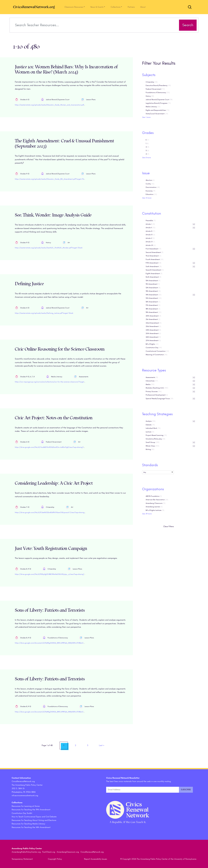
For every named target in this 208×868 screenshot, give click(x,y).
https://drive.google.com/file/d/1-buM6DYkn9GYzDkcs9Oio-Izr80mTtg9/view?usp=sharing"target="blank (54, 447)
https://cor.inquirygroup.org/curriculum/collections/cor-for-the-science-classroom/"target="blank (52, 382)
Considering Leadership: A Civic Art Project (54, 483)
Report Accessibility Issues (96, 859)
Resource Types (154, 370)
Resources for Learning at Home (26, 806)
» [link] (102, 745)
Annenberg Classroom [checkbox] (156, 503)
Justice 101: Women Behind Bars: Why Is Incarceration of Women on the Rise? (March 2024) (66, 70)
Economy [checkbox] (151, 191)
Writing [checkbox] (150, 449)
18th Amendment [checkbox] (153, 309)
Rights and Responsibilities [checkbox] (158, 110)
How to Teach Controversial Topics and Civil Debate (34, 817)
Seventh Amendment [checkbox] (155, 270)
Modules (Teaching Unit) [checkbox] (170, 388)
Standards (150, 465)
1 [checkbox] (147, 143)
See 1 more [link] (146, 117)
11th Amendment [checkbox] (153, 284)
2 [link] (76, 745)
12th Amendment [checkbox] (153, 288)
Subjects (149, 75)
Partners (131, 7)
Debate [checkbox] (150, 425)
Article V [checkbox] (150, 238)
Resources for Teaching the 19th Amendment (31, 810)
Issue (146, 173)
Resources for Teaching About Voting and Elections (34, 820)
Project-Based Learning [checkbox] (156, 435)
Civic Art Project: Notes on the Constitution (54, 418)
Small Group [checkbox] (170, 442)
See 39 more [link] (147, 514)
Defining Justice (29, 284)
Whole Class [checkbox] (170, 446)
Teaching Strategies (157, 414)
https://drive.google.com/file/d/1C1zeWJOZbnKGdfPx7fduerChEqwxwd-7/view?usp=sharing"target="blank (55, 512)
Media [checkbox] (170, 384)
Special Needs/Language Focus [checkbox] (170, 399)
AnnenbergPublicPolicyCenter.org (26, 852)
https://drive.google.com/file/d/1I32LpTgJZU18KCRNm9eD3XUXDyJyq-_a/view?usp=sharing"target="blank (55, 574)
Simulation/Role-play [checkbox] (155, 439)
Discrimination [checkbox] (153, 187)
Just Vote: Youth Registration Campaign (51, 548)
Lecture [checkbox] (150, 432)
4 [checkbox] (147, 154)
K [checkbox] (147, 140)
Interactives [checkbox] (170, 381)
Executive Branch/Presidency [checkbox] (158, 86)
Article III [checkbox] (150, 231)
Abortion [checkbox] (150, 180)
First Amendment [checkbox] (170, 249)
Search (187, 25)
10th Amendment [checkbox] (153, 281)
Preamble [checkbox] (151, 221)
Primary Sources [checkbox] (170, 392)
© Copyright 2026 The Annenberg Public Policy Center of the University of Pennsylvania (158, 859)
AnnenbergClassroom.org (68, 852)
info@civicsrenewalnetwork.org (25, 796)
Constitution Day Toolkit (22, 813)
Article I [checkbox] (170, 224)
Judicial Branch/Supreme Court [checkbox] (159, 100)
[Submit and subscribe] (186, 790)
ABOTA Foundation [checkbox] (154, 496)
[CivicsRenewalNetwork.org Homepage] (35, 7)
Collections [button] (116, 7)
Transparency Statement (22, 859)
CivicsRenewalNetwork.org (92, 852)
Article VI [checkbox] (150, 242)
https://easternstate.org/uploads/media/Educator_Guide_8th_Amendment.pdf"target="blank (51, 179)
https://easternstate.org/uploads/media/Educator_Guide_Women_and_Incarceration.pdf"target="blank (55, 105)
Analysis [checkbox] (170, 421)
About (143, 7)
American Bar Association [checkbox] (157, 500)
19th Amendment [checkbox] (154, 312)
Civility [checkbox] (150, 184)
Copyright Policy (55, 859)
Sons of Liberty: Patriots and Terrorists (50, 610)
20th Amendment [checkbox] (153, 316)
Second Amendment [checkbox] (154, 252)
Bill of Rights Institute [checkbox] (155, 510)
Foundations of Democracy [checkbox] (158, 93)
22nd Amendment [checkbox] (154, 323)
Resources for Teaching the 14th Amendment (31, 827)
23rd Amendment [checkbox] (153, 326)
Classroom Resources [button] (74, 7)
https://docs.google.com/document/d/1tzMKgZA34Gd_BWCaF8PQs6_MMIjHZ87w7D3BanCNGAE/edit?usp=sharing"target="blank (64, 643)
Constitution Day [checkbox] (154, 348)
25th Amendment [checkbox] (153, 334)
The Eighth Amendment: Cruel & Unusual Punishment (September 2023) (64, 144)
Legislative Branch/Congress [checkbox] (158, 103)
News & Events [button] (97, 7)
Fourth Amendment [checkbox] (155, 259)
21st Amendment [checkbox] (153, 319)
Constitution (152, 214)
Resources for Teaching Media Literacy (28, 824)
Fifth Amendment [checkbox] (170, 263)
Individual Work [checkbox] (153, 428)
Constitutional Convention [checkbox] (157, 351)
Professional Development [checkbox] (157, 395)
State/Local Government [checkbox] (157, 114)
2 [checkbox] (147, 147)
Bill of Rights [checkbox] (152, 344)
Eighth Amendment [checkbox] (154, 273)
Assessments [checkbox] (170, 377)
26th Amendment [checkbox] (153, 337)
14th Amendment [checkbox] (170, 295)
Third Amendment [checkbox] (153, 256)
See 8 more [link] (146, 158)
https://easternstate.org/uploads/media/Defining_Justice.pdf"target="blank (44, 313)
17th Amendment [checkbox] (153, 305)
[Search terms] (95, 25)
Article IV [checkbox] (150, 235)
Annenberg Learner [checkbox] (154, 507)
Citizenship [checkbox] (152, 82)
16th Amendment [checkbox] (153, 302)
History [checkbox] (150, 96)
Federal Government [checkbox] (155, 89)
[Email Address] (143, 790)
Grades (148, 133)
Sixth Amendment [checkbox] (170, 267)
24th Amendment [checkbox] (153, 330)
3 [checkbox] (147, 150)
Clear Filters (169, 527)
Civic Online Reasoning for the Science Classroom (60, 349)
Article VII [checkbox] (151, 245)
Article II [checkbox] (170, 228)
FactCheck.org (49, 852)
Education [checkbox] (151, 194)
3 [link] (88, 745)
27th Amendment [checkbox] (153, 341)
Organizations (153, 489)
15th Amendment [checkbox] (154, 298)
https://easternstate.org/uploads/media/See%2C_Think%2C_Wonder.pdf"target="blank (49, 248)
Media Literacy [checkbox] (153, 107)
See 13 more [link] (147, 198)
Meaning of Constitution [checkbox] (157, 355)
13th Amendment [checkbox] (153, 291)
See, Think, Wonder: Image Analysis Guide (53, 215)
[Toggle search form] (190, 7)
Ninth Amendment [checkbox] (153, 277)
